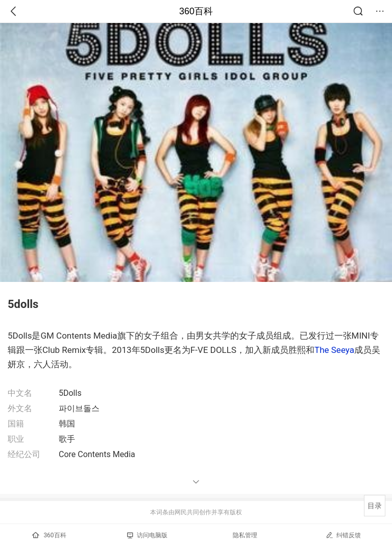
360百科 (196, 11)
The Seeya (334, 350)
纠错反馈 (343, 535)
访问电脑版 (147, 535)
